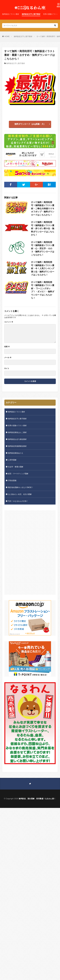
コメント (9, 322)
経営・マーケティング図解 (18, 474)
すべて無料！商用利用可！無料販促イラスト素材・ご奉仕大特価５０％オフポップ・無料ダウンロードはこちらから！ (43, 208)
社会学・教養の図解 (16, 467)
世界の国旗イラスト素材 (17, 426)
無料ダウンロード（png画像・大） (30, 124)
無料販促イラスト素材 (11, 14)
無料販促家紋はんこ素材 (17, 432)
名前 (7, 347)
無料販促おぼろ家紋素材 (17, 439)
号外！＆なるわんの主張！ (18, 501)
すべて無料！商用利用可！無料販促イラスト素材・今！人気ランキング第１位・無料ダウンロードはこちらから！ (43, 268)
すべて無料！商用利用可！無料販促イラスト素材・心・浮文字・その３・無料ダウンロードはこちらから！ (43, 248)
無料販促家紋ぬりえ (16, 453)
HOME (7, 36)
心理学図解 (12, 460)
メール (8, 358)
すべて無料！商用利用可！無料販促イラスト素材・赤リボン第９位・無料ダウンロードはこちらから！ (43, 228)
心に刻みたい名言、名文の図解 (20, 494)
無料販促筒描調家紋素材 (17, 446)
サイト (7, 368)
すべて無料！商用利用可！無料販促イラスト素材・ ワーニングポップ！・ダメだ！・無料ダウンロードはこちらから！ (43, 290)
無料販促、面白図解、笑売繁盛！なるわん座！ (37, 799)
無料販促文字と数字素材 (31, 14)
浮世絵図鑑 (12, 481)
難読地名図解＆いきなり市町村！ (21, 487)
